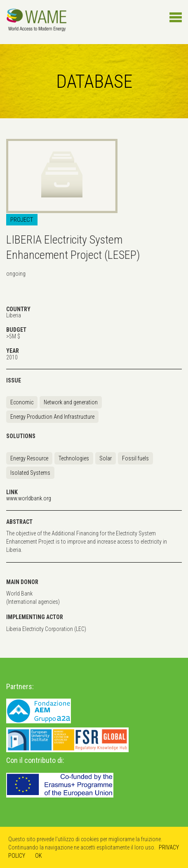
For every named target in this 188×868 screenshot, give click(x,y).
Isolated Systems (30, 473)
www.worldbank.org (29, 498)
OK (39, 856)
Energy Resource (29, 458)
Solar (106, 458)
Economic (22, 402)
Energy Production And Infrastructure (52, 417)
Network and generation (71, 402)
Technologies (74, 458)
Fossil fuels (135, 458)
